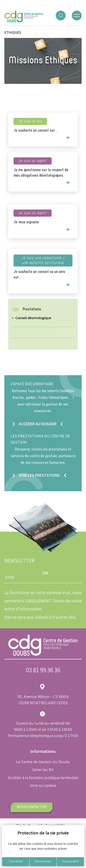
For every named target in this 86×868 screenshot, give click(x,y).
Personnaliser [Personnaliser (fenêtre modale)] (43, 862)
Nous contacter (32, 807)
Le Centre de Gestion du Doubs (43, 762)
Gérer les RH (43, 770)
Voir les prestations (39, 476)
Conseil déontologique (33, 318)
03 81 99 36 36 (43, 671)
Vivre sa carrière (43, 786)
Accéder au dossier (38, 424)
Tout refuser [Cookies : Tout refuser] (16, 862)
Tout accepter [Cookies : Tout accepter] (70, 862)
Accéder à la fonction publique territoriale (43, 778)
